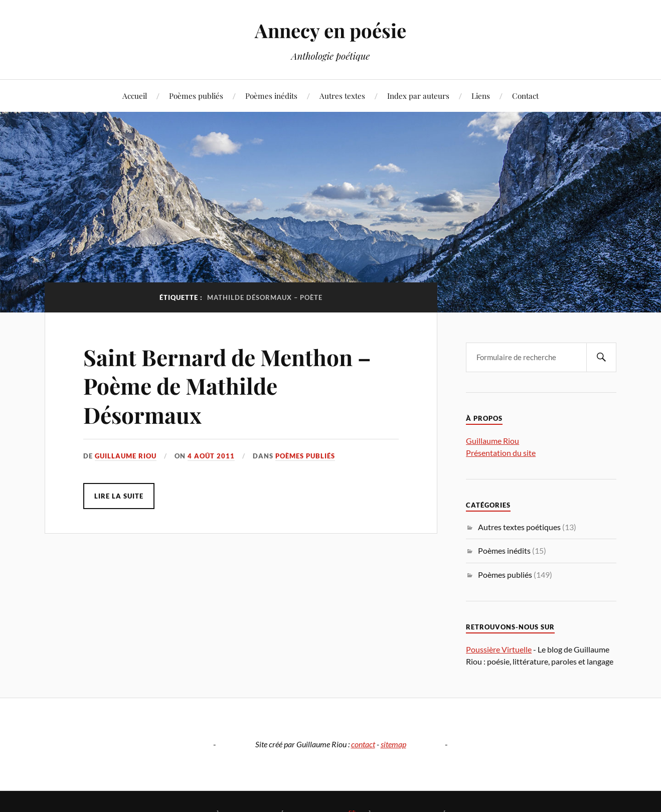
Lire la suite (119, 496)
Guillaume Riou (126, 456)
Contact (525, 96)
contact (363, 744)
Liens (481, 96)
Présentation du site (501, 453)
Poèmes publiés (196, 96)
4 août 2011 (211, 456)
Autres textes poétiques (519, 527)
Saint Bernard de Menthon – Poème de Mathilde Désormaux (227, 386)
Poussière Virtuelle (499, 649)
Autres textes (342, 96)
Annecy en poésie (330, 30)
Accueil (135, 96)
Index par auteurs (418, 96)
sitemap (393, 744)
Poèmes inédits (271, 96)
